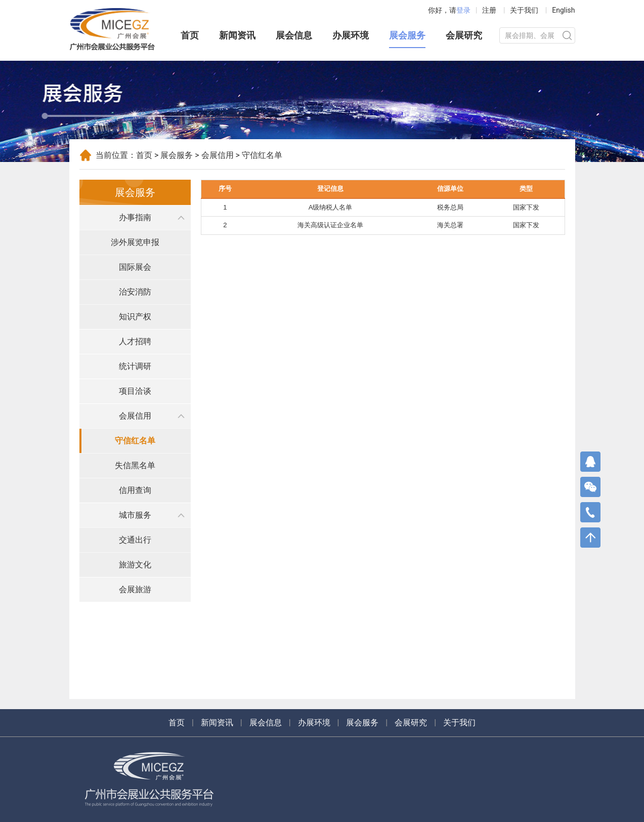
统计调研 (135, 366)
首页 (190, 35)
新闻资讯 (237, 35)
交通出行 (135, 540)
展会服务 (407, 35)
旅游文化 (135, 565)
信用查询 (135, 490)
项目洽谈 (135, 391)
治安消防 (135, 292)
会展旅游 (135, 589)
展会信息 (294, 35)
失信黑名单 (135, 465)
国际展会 (135, 267)
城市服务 (135, 515)
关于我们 (524, 10)
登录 (463, 10)
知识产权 (135, 317)
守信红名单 (135, 441)
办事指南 (135, 217)
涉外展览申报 (135, 242)
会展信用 (218, 155)
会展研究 (464, 35)
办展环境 (351, 35)
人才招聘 (135, 341)
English (563, 10)
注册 (489, 10)
